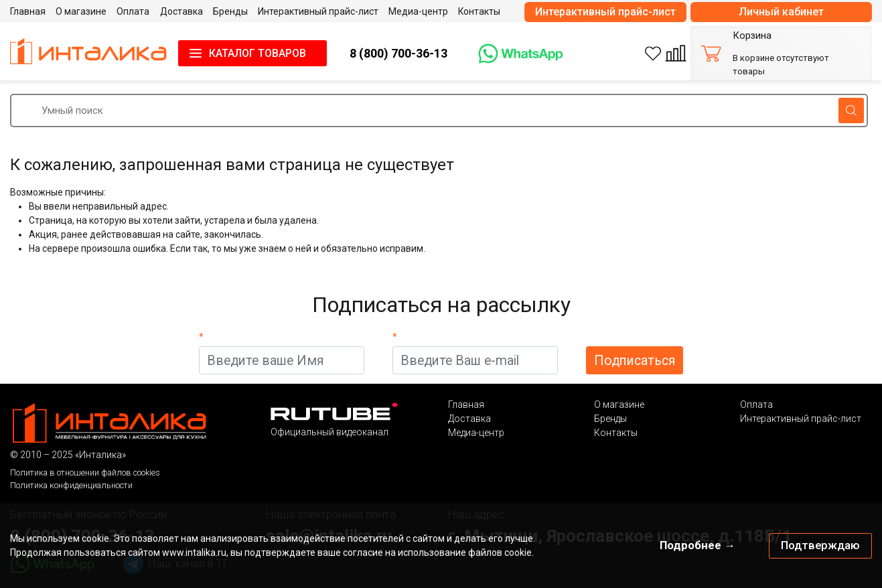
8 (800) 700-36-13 (398, 53)
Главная (466, 405)
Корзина (752, 36)
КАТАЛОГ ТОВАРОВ (258, 53)
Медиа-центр (476, 433)
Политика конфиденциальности (71, 485)
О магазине (619, 405)
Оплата (756, 405)
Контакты (616, 433)
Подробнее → (697, 545)
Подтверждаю (820, 545)
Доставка (469, 419)
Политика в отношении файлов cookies (85, 472)
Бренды (610, 419)
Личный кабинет (781, 12)
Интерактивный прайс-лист (605, 12)
